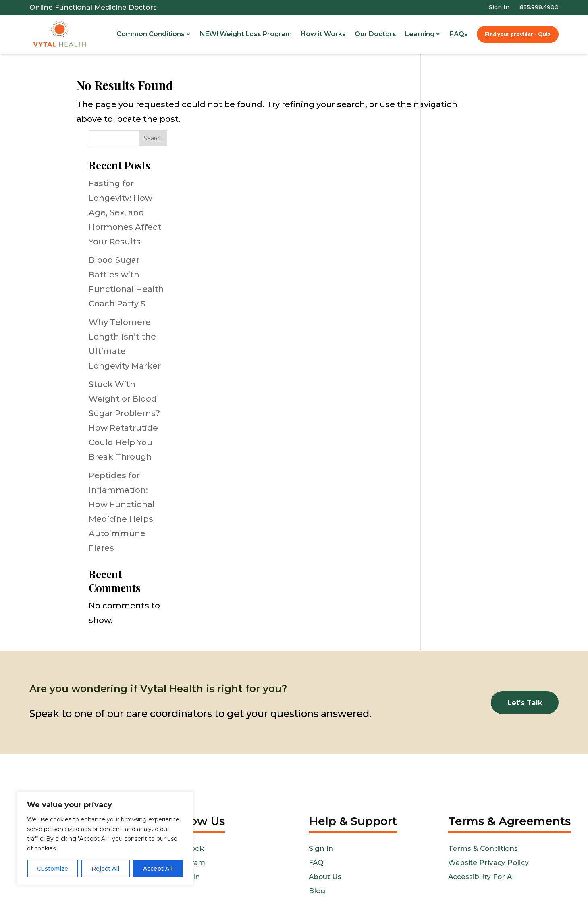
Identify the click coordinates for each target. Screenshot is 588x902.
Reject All (105, 869)
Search (498, 85)
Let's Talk (524, 650)
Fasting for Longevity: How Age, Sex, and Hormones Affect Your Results (469, 159)
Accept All (158, 869)
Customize (53, 869)
